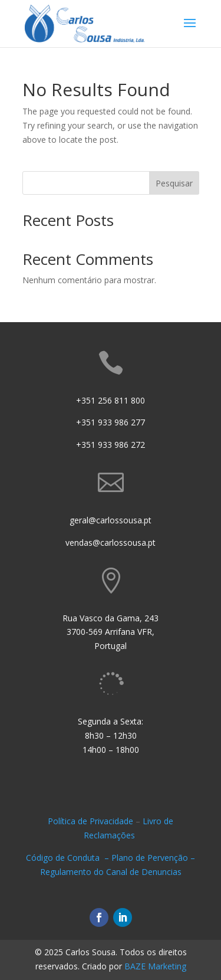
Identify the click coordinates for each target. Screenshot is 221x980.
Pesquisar (174, 183)
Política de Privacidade (90, 821)
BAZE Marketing (155, 966)
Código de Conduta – (69, 858)
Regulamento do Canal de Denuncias (111, 872)
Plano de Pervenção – (153, 858)
